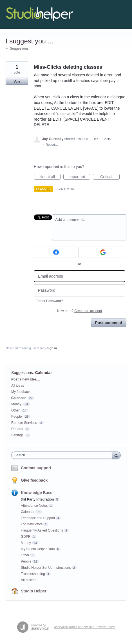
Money (16, 404)
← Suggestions (17, 48)
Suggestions (22, 373)
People (16, 417)
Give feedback (34, 480)
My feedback (21, 392)
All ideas (18, 386)
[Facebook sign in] (56, 252)
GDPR (26, 537)
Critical (110, 177)
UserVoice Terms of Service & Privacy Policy (84, 627)
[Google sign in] (103, 252)
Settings (17, 435)
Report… (52, 145)
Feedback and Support (38, 518)
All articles (29, 580)
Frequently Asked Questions (42, 530)
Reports (17, 429)
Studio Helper (34, 591)
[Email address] (80, 276)
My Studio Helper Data (38, 549)
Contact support (36, 468)
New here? (80, 311)
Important (79, 177)
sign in (52, 348)
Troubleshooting (33, 574)
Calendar (44, 373)
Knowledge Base (37, 493)
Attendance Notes (34, 506)
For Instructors (32, 524)
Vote (17, 81)
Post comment (109, 323)
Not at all (50, 177)
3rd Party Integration (37, 499)
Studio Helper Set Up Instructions (46, 568)
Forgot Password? (49, 301)
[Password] (80, 290)
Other (15, 410)
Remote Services (24, 423)
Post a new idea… (26, 379)
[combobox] (63, 455)
